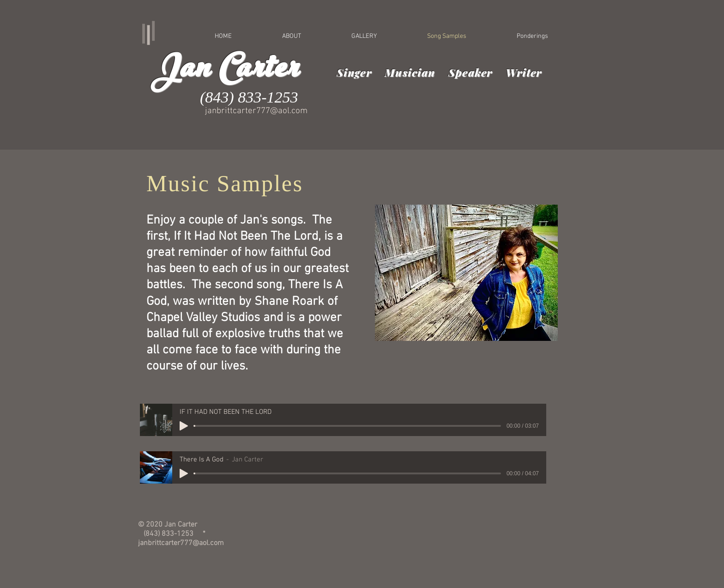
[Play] (184, 426)
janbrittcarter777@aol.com (256, 111)
